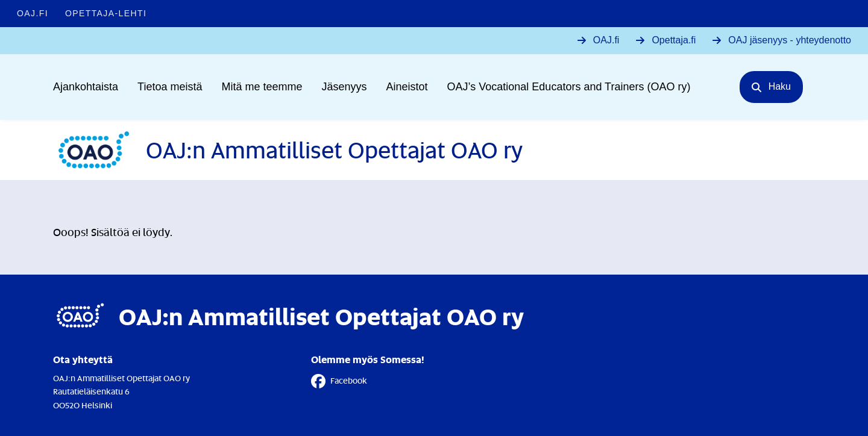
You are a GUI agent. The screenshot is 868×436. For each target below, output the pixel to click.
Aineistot (407, 87)
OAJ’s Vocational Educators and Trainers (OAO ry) (569, 87)
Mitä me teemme (262, 87)
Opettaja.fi (674, 40)
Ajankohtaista (86, 87)
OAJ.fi (606, 40)
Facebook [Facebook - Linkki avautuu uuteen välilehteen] (339, 381)
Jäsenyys (344, 87)
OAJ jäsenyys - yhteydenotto (790, 40)
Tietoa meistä (170, 87)
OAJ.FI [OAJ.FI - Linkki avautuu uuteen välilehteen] (33, 13)
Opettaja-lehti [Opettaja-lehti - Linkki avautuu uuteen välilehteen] (106, 13)
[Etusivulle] (288, 150)
